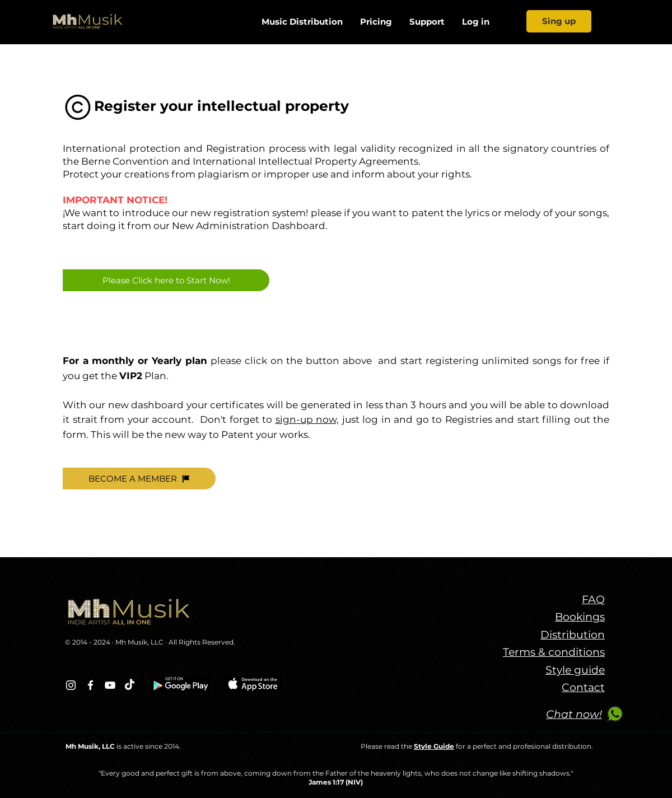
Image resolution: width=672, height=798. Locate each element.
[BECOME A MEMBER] (139, 479)
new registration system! (249, 213)
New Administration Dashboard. (250, 226)
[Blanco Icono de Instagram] (71, 685)
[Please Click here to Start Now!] (166, 280)
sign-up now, (307, 419)
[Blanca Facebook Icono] (90, 685)
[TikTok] (130, 685)
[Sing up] (559, 21)
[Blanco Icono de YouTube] (110, 685)
